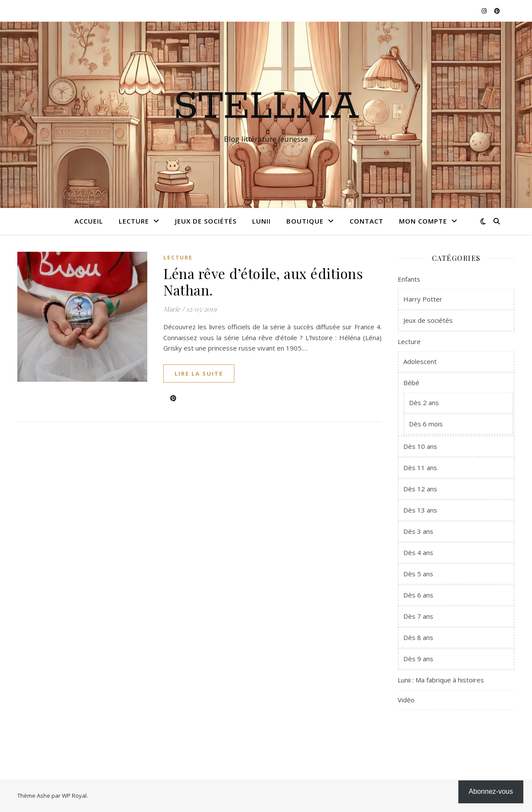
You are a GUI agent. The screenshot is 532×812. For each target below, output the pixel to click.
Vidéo (406, 700)
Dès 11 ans (420, 468)
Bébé (411, 383)
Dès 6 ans (418, 595)
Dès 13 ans (420, 510)
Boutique (305, 221)
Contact (367, 221)
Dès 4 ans (418, 552)
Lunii (261, 221)
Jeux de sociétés (206, 221)
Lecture (134, 221)
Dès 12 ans (420, 489)
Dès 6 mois (426, 424)
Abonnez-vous (491, 791)
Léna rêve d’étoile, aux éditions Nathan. (263, 281)
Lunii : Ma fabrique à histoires (441, 680)
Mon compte (423, 221)
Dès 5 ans (418, 574)
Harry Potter (423, 299)
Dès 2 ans (424, 403)
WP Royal (74, 796)
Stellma (266, 107)
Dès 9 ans (418, 659)
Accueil (89, 221)
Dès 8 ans (418, 637)
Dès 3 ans (418, 531)
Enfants (409, 279)
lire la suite (199, 374)
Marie (172, 309)
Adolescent (420, 361)
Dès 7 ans (418, 616)
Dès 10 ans (420, 446)
